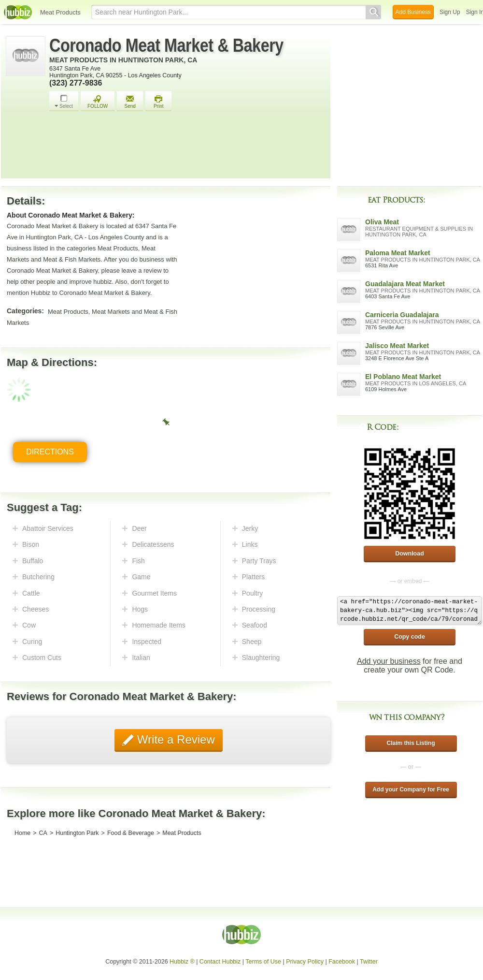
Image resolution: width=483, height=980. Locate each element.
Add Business (413, 12)
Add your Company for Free (411, 790)
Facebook (342, 962)
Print (158, 102)
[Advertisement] (187, 147)
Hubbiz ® (182, 962)
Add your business (389, 661)
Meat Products (60, 12)
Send (130, 102)
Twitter (369, 962)
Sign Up (450, 12)
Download (410, 554)
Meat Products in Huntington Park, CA (123, 60)
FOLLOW (98, 102)
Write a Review (174, 739)
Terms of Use (263, 962)
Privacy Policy (305, 962)
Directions (50, 452)
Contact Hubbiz (220, 962)
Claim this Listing (411, 743)
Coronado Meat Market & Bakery (166, 45)
